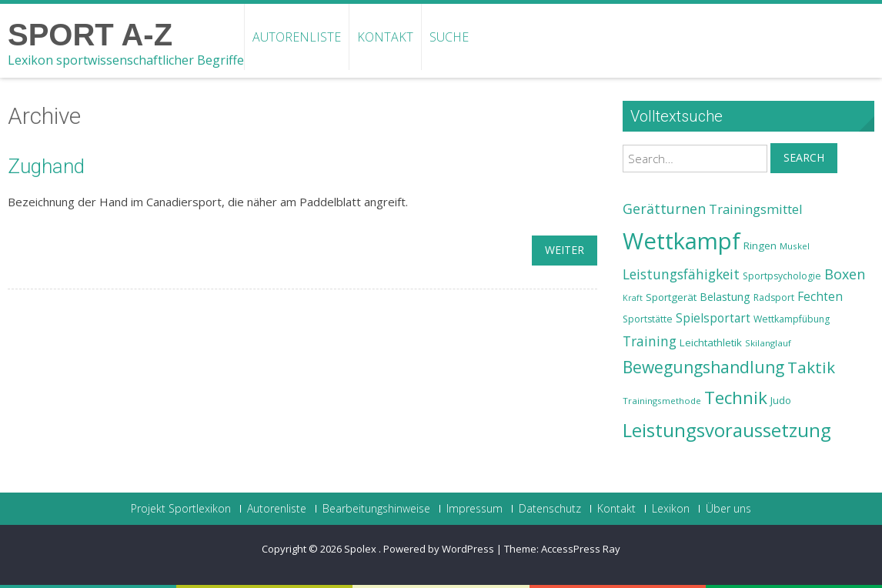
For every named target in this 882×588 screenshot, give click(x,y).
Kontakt (385, 37)
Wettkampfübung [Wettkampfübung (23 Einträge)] (792, 319)
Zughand (46, 166)
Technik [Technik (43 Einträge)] (736, 398)
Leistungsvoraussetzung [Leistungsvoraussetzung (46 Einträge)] (727, 430)
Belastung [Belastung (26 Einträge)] (725, 297)
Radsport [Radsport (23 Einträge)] (774, 297)
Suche (449, 37)
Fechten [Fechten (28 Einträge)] (820, 297)
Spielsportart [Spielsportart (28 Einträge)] (713, 318)
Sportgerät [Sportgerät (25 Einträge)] (671, 297)
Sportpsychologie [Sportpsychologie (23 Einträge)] (782, 276)
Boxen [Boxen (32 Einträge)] (845, 274)
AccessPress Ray (581, 549)
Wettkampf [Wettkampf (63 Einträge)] (682, 241)
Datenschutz (550, 509)
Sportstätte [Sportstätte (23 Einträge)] (648, 319)
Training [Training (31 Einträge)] (650, 341)
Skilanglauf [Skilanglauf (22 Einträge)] (768, 343)
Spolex (361, 549)
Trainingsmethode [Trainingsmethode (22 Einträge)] (662, 401)
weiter (565, 250)
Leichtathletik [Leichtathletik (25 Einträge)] (711, 342)
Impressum (474, 509)
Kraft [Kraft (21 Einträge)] (633, 298)
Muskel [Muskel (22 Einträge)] (795, 246)
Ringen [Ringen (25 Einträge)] (760, 246)
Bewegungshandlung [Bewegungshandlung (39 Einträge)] (703, 367)
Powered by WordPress (439, 549)
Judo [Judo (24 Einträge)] (781, 400)
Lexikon (671, 509)
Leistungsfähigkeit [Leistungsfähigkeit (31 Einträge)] (681, 274)
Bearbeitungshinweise (376, 509)
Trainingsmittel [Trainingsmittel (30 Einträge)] (756, 209)
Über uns (728, 509)
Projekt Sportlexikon (181, 509)
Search (804, 157)
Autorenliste (297, 37)
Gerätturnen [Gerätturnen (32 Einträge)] (664, 209)
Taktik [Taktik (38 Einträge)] (811, 367)
